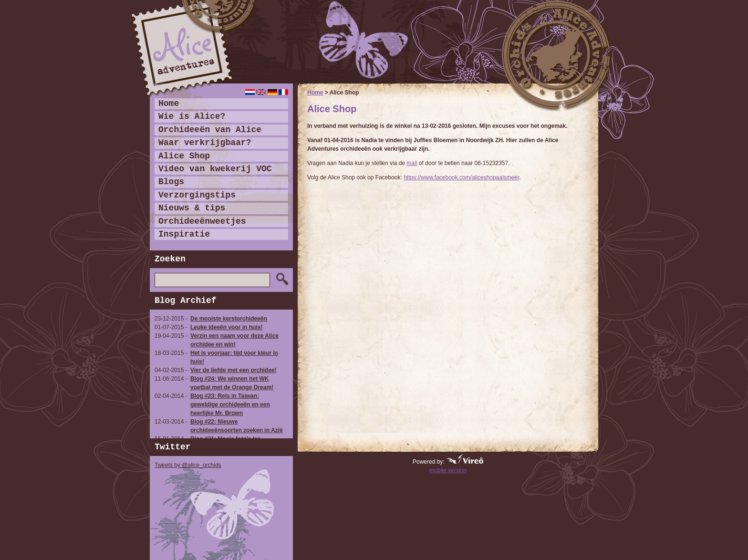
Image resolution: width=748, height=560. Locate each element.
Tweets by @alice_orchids (188, 465)
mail (412, 163)
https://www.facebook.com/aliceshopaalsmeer (461, 177)
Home (315, 93)
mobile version (448, 470)
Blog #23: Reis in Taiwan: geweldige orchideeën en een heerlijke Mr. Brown (230, 404)
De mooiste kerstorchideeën (229, 319)
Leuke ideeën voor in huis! (226, 327)
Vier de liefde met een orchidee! (234, 370)
